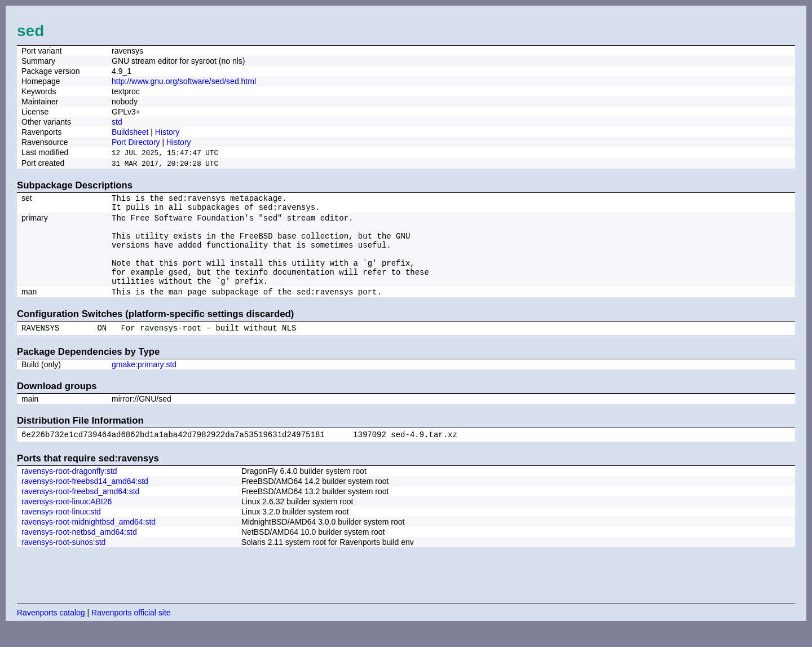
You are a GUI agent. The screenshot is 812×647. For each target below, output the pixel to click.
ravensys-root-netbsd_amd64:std (79, 552)
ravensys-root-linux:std (61, 532)
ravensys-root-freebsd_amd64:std (80, 512)
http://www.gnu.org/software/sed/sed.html (184, 81)
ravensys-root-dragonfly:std (69, 491)
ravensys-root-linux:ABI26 (67, 522)
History (167, 132)
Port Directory (136, 142)
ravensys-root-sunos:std (63, 562)
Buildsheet (130, 132)
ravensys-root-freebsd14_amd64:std (85, 501)
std (117, 122)
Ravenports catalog (51, 633)
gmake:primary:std (144, 383)
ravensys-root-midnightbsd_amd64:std (89, 542)
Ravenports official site (131, 633)
